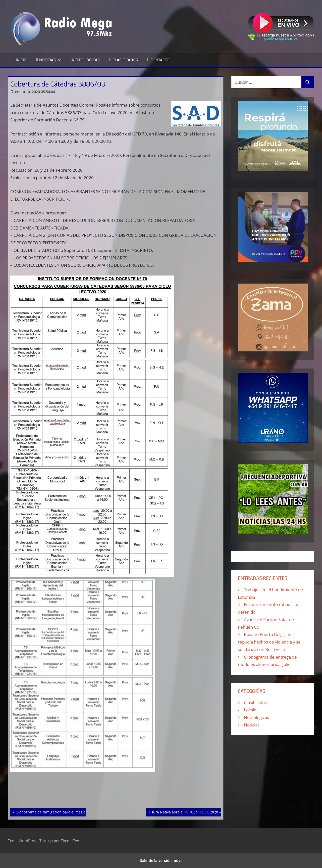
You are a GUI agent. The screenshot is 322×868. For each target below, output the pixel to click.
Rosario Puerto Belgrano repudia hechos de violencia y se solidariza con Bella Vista (269, 642)
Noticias (252, 725)
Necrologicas (256, 717)
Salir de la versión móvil (161, 861)
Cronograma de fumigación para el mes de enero (57, 812)
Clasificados (255, 702)
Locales (251, 710)
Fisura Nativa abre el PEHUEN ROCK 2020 (183, 812)
